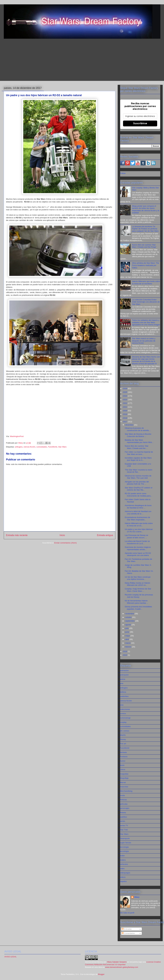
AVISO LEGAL (10, 957)
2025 (125, 392)
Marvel (123, 782)
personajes (125, 808)
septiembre (130, 621)
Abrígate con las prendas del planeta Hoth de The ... (137, 483)
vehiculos (124, 864)
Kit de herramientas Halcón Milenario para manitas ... (136, 602)
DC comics (125, 731)
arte (122, 683)
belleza (123, 692)
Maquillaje (124, 778)
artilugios (19, 447)
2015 (125, 655)
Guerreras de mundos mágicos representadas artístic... (138, 548)
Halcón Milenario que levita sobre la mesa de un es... (139, 524)
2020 (125, 411)
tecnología (124, 851)
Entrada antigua (105, 535)
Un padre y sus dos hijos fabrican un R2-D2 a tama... (139, 530)
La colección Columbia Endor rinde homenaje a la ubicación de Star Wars (146, 302)
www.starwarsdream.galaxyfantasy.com (122, 967)
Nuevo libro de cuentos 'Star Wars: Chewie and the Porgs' (144, 246)
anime (123, 679)
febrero (128, 647)
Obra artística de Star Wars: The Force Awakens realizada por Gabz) (146, 265)
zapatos (123, 881)
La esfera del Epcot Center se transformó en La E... (137, 542)
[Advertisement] (82, 60)
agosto (128, 625)
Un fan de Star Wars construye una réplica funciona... (138, 578)
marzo (128, 643)
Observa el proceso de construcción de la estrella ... (138, 429)
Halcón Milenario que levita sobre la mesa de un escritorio (146, 282)
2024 (125, 396)
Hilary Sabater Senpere (117, 962)
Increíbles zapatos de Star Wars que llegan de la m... (138, 459)
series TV (124, 825)
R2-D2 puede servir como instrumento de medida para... (138, 495)
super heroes (126, 843)
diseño (123, 735)
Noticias (123, 800)
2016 (125, 651)
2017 (125, 422)
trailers (123, 860)
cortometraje (125, 718)
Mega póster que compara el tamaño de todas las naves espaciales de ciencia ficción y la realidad (146, 209)
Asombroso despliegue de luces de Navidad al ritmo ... (138, 507)
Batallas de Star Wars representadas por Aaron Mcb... (139, 441)
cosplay (123, 722)
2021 (125, 407)
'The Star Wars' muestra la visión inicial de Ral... (139, 471)
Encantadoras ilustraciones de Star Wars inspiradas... (137, 519)
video (122, 869)
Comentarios (128, 933)
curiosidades (42, 447)
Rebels (123, 813)
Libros (123, 770)
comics (123, 714)
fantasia (123, 752)
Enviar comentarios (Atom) (66, 543)
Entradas (127, 929)
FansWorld (53, 447)
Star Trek (124, 830)
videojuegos (125, 873)
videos (123, 877)
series (123, 821)
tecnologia (124, 847)
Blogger (101, 974)
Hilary (137, 897)
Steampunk (125, 838)
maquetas (124, 774)
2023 (125, 400)
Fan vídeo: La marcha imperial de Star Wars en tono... (139, 453)
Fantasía (124, 757)
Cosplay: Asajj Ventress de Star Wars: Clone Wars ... (138, 590)
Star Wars (62, 447)
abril (127, 639)
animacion (124, 670)
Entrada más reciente (17, 535)
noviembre (130, 614)
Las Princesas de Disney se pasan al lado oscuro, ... (136, 536)
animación (124, 675)
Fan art (123, 744)
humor (123, 761)
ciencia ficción (29, 447)
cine (122, 705)
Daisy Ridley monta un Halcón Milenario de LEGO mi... (137, 584)
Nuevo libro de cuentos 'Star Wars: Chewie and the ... (137, 447)
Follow (123, 173)
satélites (124, 817)
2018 (125, 418)
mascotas (124, 787)
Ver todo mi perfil (127, 913)
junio (127, 632)
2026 (125, 388)
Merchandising (126, 791)
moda (123, 795)
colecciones (125, 709)
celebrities (124, 696)
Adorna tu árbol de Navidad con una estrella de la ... (138, 513)
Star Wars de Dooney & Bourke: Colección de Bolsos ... (138, 435)
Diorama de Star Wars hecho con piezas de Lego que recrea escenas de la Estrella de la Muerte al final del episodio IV (146, 360)
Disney (123, 739)
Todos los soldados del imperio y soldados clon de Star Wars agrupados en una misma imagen (146, 322)
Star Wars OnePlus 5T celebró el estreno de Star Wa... (139, 489)
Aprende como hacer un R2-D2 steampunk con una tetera (138, 554)
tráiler (123, 856)
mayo (128, 636)
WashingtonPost (17, 436)
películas (124, 804)
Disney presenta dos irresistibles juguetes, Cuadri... (138, 608)
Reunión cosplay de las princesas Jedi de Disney (139, 596)
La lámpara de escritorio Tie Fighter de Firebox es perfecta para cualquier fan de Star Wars (145, 229)
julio (127, 628)
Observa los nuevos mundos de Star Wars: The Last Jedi (138, 477)
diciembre (130, 425)
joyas (122, 765)
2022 (125, 403)
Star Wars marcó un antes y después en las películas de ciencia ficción (144, 341)
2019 (125, 414)
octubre (129, 617)
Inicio (62, 535)
